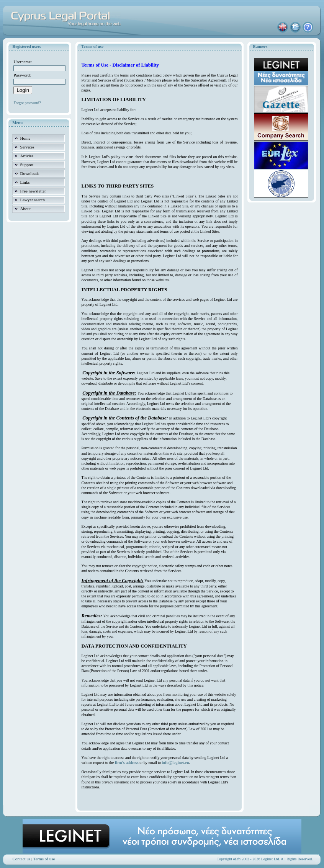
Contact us (21, 859)
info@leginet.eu (176, 762)
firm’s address (127, 762)
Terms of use (44, 859)
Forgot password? (27, 103)
